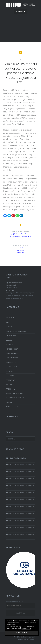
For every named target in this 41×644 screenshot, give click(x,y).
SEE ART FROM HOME (14, 393)
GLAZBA (9, 327)
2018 (8, 521)
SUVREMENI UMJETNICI (15, 398)
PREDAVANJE (11, 376)
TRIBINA (9, 402)
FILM (8, 322)
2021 (8, 500)
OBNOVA (9, 371)
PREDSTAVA (10, 380)
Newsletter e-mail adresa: (15, 601)
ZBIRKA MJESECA (13, 407)
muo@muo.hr (11, 290)
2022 (8, 493)
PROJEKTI (10, 385)
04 (18, 465)
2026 (8, 465)
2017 (8, 528)
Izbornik (21, 12)
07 (24, 472)
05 (20, 472)
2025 (8, 472)
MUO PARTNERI (12, 358)
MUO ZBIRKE (11, 362)
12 (7, 474)
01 (11, 465)
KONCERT (10, 345)
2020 (8, 507)
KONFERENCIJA (12, 349)
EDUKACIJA (10, 318)
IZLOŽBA (9, 340)
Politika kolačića (26, 629)
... (20, 59)
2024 (8, 479)
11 (33, 472)
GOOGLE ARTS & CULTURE (16, 331)
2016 (8, 535)
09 (29, 472)
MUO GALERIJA (12, 353)
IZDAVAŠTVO (11, 336)
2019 (8, 514)
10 (31, 472)
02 (13, 465)
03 (16, 465)
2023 (8, 486)
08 (27, 479)
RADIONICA (10, 389)
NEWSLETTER (11, 367)
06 (22, 472)
